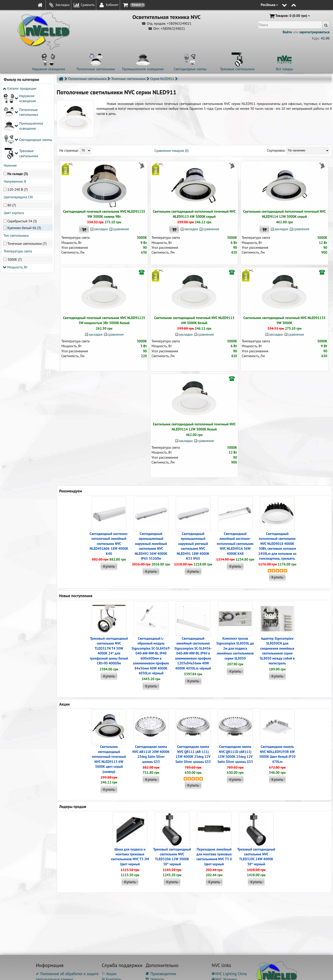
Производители (161, 974)
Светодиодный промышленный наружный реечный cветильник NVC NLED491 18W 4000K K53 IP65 (193, 546)
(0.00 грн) (289, 16)
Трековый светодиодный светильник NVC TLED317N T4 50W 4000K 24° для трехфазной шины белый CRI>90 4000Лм (109, 651)
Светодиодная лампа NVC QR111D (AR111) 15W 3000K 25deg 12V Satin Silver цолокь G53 (235, 754)
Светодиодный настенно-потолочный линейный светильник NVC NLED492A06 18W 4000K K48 (109, 544)
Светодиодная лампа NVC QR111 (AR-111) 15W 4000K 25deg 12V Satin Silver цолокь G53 (193, 754)
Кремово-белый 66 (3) (24, 159)
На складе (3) (18, 105)
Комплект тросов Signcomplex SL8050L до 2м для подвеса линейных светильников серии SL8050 (235, 648)
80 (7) (12, 137)
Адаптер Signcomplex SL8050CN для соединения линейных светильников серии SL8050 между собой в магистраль (277, 651)
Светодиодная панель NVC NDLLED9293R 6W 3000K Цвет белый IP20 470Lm (277, 754)
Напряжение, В (14, 112)
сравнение (121, 229)
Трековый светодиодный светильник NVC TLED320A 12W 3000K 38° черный (172, 857)
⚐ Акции (109, 974)
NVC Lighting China (229, 974)
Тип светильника (16, 167)
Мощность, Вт (15, 198)
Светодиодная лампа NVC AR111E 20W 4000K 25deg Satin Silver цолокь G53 (151, 754)
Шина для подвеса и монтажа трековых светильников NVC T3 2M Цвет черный (130, 857)
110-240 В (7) (18, 121)
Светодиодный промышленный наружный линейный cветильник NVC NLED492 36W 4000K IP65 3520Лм (151, 546)
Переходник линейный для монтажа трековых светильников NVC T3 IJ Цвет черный (214, 857)
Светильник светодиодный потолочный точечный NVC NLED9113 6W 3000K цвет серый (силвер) (109, 759)
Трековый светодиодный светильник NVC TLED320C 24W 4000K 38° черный (256, 857)
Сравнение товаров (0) (172, 151)
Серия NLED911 (162, 79)
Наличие (10, 97)
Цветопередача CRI (18, 128)
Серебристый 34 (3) (22, 152)
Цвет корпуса (13, 144)
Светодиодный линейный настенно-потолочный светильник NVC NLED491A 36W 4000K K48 (235, 544)
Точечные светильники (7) (27, 175)
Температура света (17, 183)
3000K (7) (15, 191)
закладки (101, 229)
